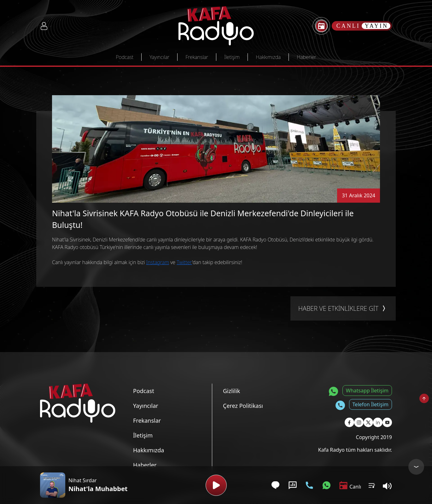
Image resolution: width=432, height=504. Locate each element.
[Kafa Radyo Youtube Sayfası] (387, 422)
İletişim (232, 57)
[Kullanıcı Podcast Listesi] (372, 485)
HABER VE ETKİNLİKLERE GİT (343, 309)
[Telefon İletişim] (309, 485)
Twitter (184, 262)
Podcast (125, 57)
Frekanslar (197, 57)
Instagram (158, 262)
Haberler (306, 57)
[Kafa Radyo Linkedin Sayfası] (378, 422)
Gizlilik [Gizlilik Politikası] (231, 391)
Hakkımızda (268, 57)
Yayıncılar (159, 57)
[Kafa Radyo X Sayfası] (368, 422)
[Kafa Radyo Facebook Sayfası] (349, 422)
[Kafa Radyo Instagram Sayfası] (359, 422)
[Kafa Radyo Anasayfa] (216, 26)
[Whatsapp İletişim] (326, 485)
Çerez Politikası (243, 406)
